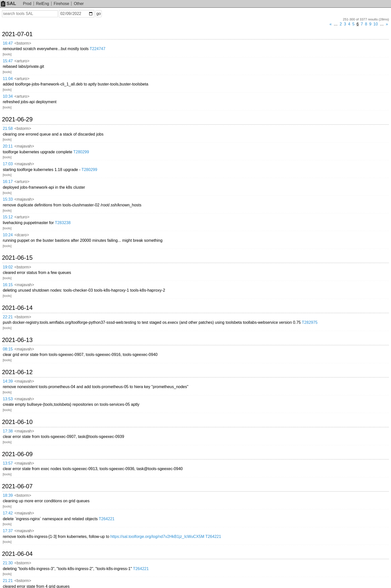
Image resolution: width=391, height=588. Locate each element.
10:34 (8, 96)
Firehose (61, 4)
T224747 (98, 49)
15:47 (8, 61)
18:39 (8, 495)
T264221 (107, 519)
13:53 (8, 399)
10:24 (8, 235)
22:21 (8, 317)
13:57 (8, 463)
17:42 (8, 513)
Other (79, 4)
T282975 (310, 322)
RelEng (42, 4)
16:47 (8, 43)
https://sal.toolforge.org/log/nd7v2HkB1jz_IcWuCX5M (157, 537)
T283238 (63, 223)
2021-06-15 (17, 258)
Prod (27, 4)
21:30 (8, 563)
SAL (8, 3)
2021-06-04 (17, 554)
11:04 (8, 79)
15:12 (8, 217)
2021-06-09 (17, 454)
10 (376, 24)
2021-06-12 (17, 372)
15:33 (8, 199)
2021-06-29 (17, 119)
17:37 (8, 531)
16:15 (8, 285)
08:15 (8, 349)
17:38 (8, 431)
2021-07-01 (17, 34)
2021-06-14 (17, 308)
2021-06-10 (17, 422)
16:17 (8, 182)
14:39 (8, 381)
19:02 (8, 267)
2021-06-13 (17, 340)
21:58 (8, 128)
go (98, 14)
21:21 (8, 581)
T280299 (81, 152)
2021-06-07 (17, 486)
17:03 (8, 164)
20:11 (8, 146)
